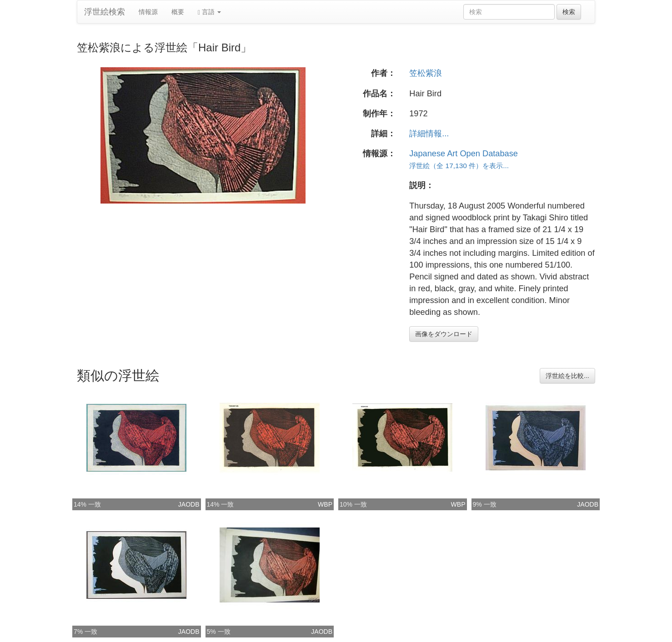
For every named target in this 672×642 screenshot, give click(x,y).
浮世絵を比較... (567, 376)
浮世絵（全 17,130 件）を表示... (459, 166)
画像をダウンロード (444, 334)
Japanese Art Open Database (464, 154)
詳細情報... (429, 134)
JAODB (189, 504)
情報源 (148, 12)
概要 (178, 12)
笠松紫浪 (426, 73)
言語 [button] (209, 12)
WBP (325, 504)
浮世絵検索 (105, 12)
